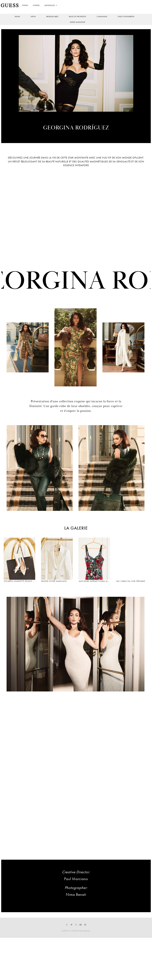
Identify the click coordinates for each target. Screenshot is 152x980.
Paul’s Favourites (126, 17)
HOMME (36, 5)
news (33, 17)
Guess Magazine (78, 22)
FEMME (25, 5)
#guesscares (52, 17)
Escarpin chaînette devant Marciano (19, 588)
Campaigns (102, 17)
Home (17, 17)
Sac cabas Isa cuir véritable (130, 588)
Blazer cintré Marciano (54, 588)
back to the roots (78, 17)
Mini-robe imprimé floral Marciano (94, 588)
